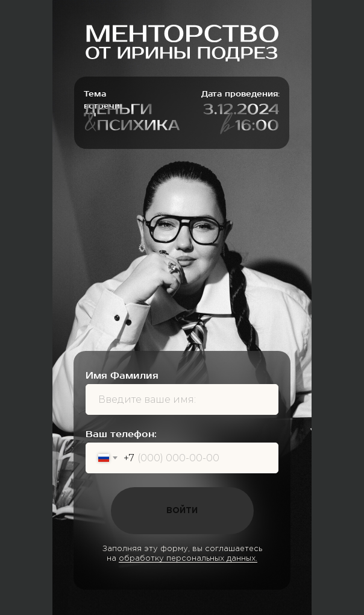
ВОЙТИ (182, 511)
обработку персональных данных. (188, 559)
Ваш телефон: (121, 434)
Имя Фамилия (122, 376)
